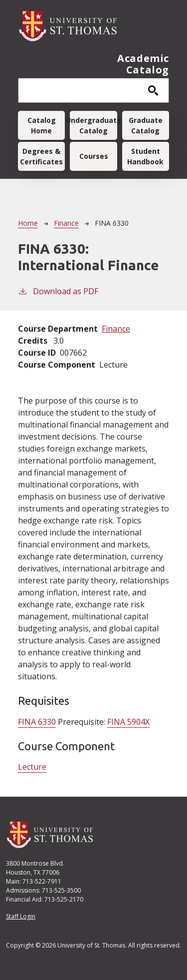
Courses (94, 156)
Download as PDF (58, 291)
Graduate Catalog (146, 125)
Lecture (32, 767)
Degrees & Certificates (41, 156)
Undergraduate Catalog (93, 125)
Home (28, 223)
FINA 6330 (37, 722)
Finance (66, 223)
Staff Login (21, 916)
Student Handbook (145, 156)
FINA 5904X (128, 722)
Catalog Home (42, 125)
